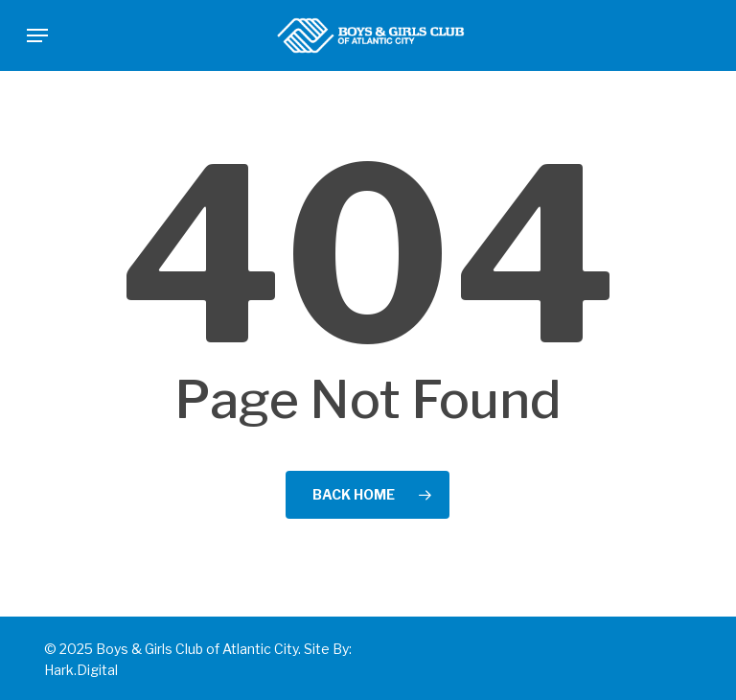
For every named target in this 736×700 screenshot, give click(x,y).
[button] (37, 35)
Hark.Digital (81, 670)
